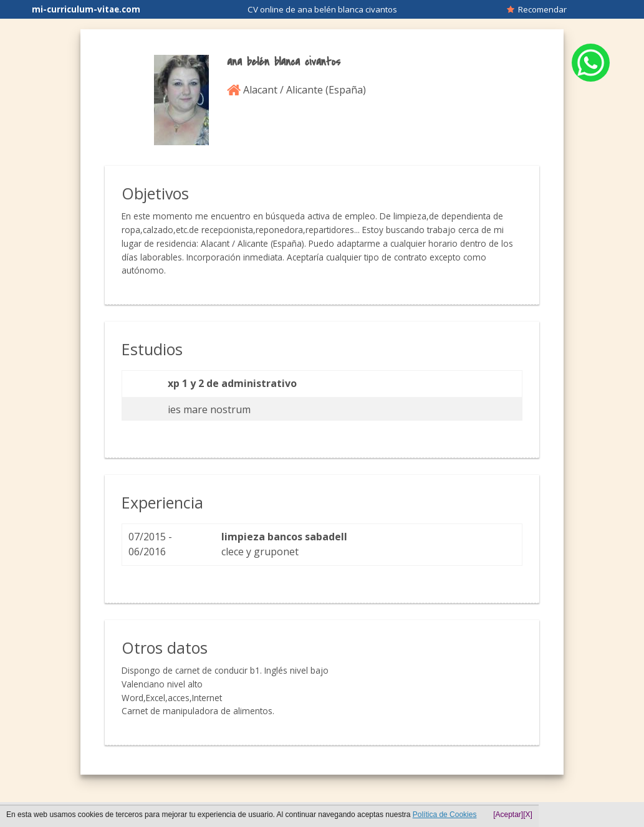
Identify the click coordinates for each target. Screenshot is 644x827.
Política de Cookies (445, 815)
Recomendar (537, 9)
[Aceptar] (508, 815)
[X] (528, 815)
